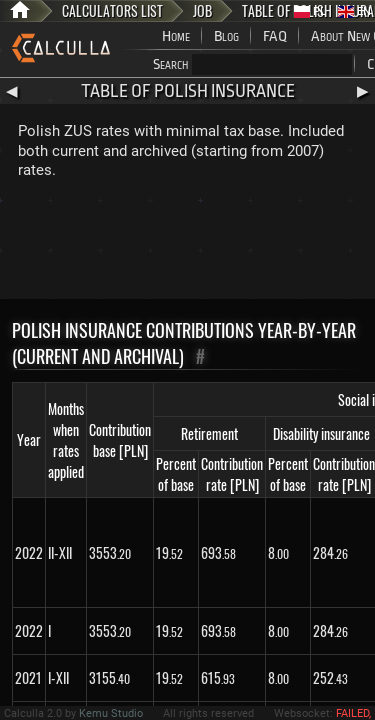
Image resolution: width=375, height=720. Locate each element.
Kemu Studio (111, 713)
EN (354, 11)
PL (310, 11)
